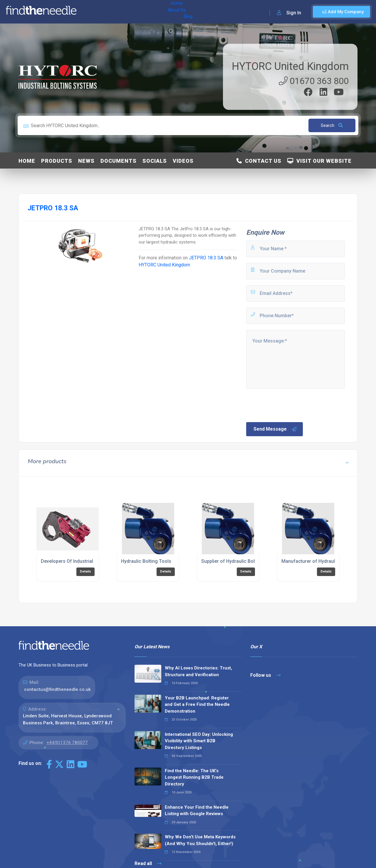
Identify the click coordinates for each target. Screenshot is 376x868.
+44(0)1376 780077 (67, 743)
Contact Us (259, 161)
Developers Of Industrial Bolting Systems (85, 561)
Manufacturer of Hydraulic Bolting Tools (325, 561)
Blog (132, 12)
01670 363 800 (314, 81)
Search (332, 125)
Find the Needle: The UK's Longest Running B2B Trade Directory (194, 777)
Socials (155, 161)
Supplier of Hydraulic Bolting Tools (239, 561)
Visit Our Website (319, 161)
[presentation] (290, 405)
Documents (119, 161)
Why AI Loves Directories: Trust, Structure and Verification (198, 671)
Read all (148, 863)
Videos (183, 161)
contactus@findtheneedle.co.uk (57, 689)
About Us (111, 12)
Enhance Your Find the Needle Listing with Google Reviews (197, 811)
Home (89, 12)
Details (85, 571)
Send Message (275, 429)
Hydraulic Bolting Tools (146, 561)
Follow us (265, 675)
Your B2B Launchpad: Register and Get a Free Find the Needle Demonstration (197, 705)
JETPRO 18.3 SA (206, 258)
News (86, 161)
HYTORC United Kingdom (290, 66)
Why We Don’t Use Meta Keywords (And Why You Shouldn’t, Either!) (200, 840)
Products (57, 161)
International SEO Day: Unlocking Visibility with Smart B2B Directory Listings (199, 741)
